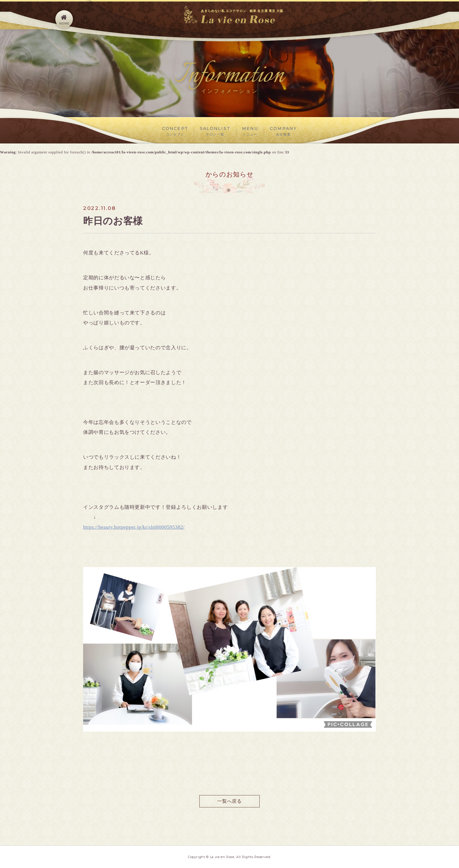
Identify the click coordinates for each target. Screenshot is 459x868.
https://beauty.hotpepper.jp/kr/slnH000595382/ (134, 527)
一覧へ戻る (229, 801)
